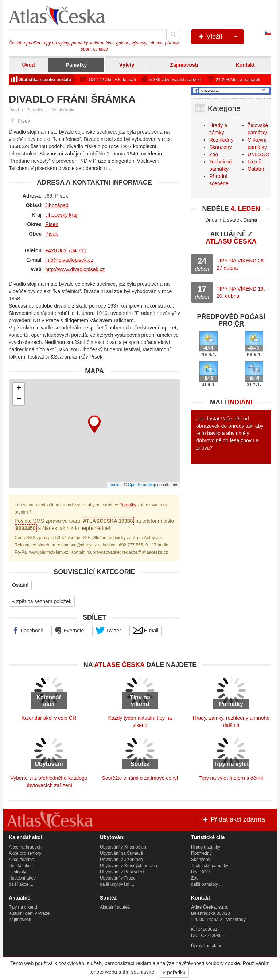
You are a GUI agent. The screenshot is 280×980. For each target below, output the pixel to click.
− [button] (19, 399)
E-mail (146, 630)
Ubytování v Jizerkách (121, 860)
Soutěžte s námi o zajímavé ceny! (140, 778)
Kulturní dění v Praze (29, 913)
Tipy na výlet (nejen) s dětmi (231, 778)
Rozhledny (221, 140)
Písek (52, 224)
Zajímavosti (184, 65)
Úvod (28, 65)
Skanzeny (220, 147)
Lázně (254, 162)
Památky (77, 65)
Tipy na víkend (23, 907)
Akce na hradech (25, 847)
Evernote (69, 630)
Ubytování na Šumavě (121, 853)
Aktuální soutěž (115, 907)
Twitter (108, 630)
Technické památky (210, 866)
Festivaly (17, 872)
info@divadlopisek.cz (69, 260)
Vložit (220, 37)
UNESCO (258, 154)
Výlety (127, 65)
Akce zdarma (22, 860)
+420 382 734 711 (66, 250)
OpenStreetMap (142, 485)
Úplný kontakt (204, 946)
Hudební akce (22, 878)
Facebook (28, 630)
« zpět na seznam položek (42, 601)
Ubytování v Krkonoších (123, 847)
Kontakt (245, 65)
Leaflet (115, 485)
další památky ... (207, 884)
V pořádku (174, 972)
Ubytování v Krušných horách (129, 866)
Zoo (214, 154)
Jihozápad (57, 205)
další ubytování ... (117, 884)
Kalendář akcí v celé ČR (49, 718)
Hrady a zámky (206, 847)
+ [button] (19, 388)
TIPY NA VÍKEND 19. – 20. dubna (243, 292)
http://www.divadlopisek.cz (75, 269)
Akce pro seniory (25, 853)
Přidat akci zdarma (233, 819)
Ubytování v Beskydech (123, 872)
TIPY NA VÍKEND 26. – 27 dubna (243, 264)
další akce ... (21, 884)
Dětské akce (21, 866)
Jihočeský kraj (61, 215)
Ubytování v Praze (118, 878)
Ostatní (20, 585)
